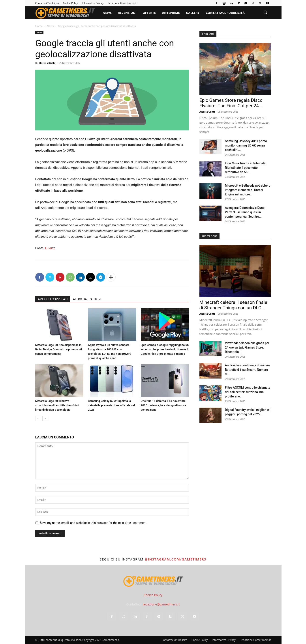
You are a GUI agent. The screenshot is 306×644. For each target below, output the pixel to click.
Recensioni (127, 13)
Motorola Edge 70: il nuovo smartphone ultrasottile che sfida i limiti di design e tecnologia (57, 405)
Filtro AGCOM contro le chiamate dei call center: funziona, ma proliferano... (248, 392)
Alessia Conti (207, 112)
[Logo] (68, 13)
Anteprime (171, 13)
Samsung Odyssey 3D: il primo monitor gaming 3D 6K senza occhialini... (246, 145)
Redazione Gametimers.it (122, 3)
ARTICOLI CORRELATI (53, 299)
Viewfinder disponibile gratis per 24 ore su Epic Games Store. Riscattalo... (247, 347)
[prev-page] (38, 419)
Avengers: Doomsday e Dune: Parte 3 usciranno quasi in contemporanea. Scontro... (245, 212)
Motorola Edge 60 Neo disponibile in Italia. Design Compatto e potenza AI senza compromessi (59, 349)
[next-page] (45, 419)
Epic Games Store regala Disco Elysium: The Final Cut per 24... (231, 103)
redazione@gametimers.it (161, 604)
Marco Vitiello (47, 63)
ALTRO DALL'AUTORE (87, 299)
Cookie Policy (70, 3)
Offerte (149, 13)
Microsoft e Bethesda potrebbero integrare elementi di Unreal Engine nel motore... (248, 190)
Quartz (50, 248)
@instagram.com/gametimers (175, 559)
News (107, 13)
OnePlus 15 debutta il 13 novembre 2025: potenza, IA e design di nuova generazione (163, 405)
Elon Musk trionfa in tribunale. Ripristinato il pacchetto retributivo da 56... (246, 168)
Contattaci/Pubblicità (47, 3)
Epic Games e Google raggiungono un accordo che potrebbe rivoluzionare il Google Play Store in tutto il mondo (165, 349)
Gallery (193, 13)
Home (39, 26)
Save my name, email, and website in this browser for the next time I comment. (94, 523)
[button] (266, 13)
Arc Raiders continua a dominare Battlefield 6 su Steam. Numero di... (248, 370)
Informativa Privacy (93, 3)
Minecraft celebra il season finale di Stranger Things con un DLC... (233, 305)
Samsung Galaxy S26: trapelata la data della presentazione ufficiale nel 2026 (112, 405)
